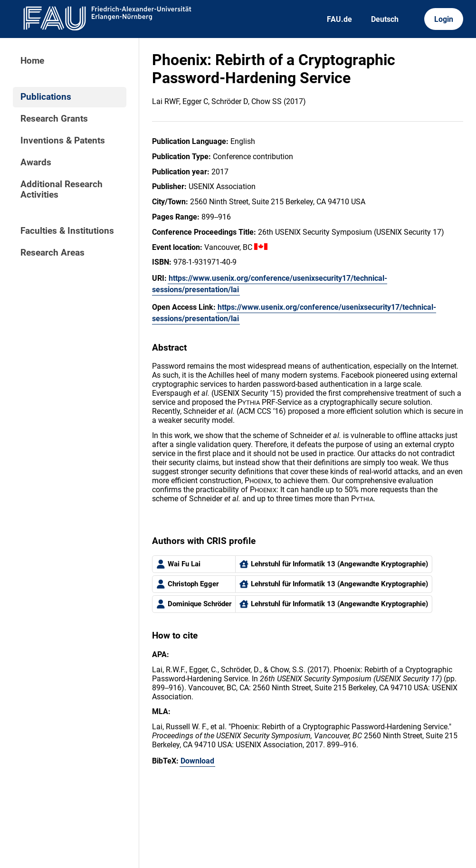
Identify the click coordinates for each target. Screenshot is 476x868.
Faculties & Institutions (67, 231)
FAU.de (339, 19)
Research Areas (52, 253)
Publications (46, 97)
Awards (36, 162)
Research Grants (54, 119)
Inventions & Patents (63, 141)
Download (197, 761)
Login (444, 19)
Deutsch (385, 19)
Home (32, 61)
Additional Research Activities (62, 190)
